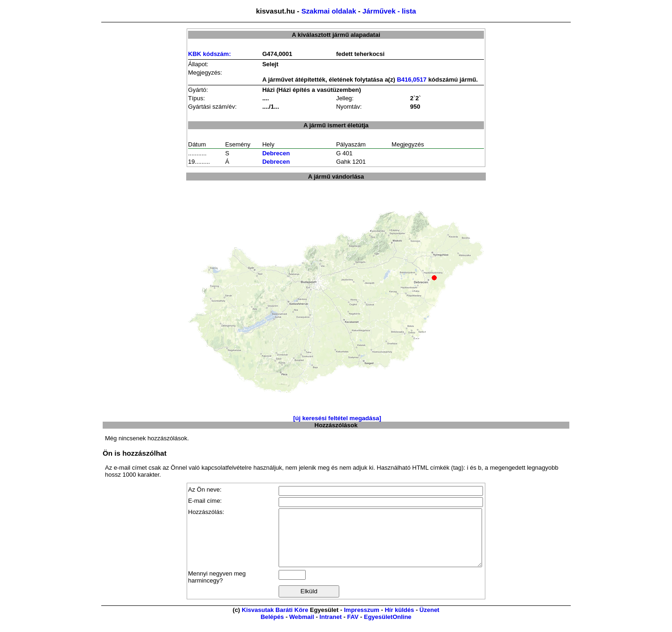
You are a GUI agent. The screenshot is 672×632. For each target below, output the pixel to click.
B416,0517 (412, 80)
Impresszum (362, 621)
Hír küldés (399, 621)
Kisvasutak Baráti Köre (275, 621)
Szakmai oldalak (329, 11)
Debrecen (276, 153)
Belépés (272, 628)
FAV (353, 628)
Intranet (331, 628)
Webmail (302, 628)
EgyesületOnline (388, 628)
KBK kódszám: (210, 54)
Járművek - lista (389, 11)
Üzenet (430, 621)
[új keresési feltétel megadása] (337, 418)
